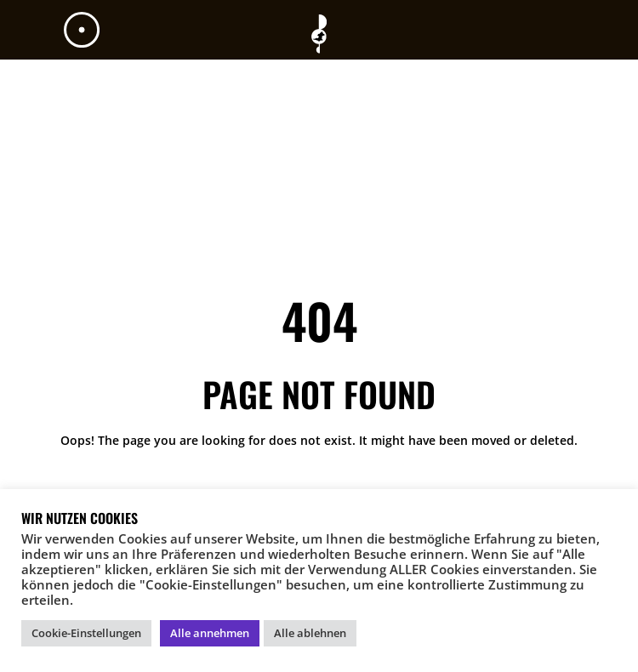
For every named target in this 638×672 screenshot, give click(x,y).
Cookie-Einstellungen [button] (86, 633)
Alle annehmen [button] (210, 633)
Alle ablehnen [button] (310, 633)
